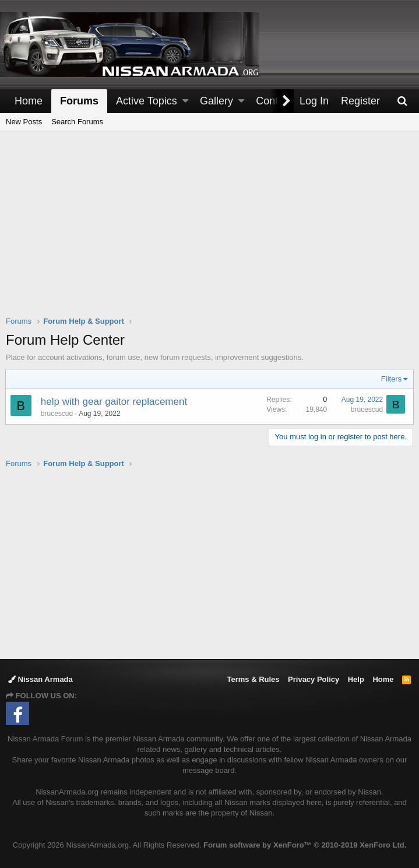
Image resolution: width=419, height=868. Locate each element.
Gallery (216, 101)
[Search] (402, 101)
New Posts (24, 122)
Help (356, 679)
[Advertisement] (212, 231)
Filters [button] (391, 379)
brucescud (57, 414)
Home (29, 101)
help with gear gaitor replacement (115, 402)
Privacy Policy (314, 679)
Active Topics (147, 101)
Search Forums (77, 122)
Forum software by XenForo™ (305, 845)
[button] (185, 101)
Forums (79, 101)
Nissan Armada (41, 679)
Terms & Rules (253, 679)
